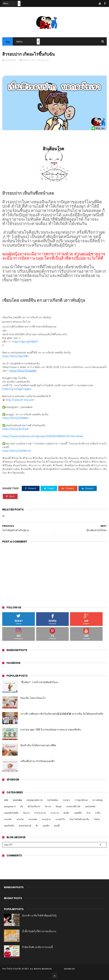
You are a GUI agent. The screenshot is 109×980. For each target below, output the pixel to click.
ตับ (22, 806)
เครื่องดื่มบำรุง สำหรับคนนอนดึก (37, 761)
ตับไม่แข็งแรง (34, 806)
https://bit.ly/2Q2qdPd (23, 371)
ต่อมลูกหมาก (10, 806)
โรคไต (97, 819)
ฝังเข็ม (26, 60)
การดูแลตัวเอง (81, 800)
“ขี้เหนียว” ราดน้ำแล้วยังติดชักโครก (39, 682)
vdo (6, 800)
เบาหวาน (55, 813)
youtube (17, 800)
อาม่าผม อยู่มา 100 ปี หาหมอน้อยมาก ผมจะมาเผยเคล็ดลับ (51, 730)
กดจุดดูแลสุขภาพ (34, 800)
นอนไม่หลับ (90, 806)
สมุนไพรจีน (9, 826)
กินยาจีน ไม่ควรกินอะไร (33, 698)
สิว (47, 60)
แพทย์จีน (78, 813)
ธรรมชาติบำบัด (73, 806)
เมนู (8, 42)
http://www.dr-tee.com (20, 400)
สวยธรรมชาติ (25, 826)
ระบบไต (20, 819)
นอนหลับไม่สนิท (11, 813)
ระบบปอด (41, 60)
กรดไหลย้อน (53, 800)
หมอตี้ (57, 826)
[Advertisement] (55, 574)
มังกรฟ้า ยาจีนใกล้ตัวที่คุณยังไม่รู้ (39, 916)
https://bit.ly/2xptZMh (15, 356)
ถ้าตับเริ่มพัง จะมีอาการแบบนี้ (37, 947)
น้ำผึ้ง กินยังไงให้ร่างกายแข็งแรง (39, 931)
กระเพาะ (67, 800)
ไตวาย (48, 806)
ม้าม (89, 813)
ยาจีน (32, 60)
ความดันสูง (98, 800)
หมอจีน (46, 826)
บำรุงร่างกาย (40, 813)
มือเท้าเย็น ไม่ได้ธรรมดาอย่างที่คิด (38, 745)
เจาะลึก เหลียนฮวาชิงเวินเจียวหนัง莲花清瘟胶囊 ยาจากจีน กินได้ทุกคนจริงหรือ (62, 714)
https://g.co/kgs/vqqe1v (17, 389)
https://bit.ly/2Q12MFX (15, 418)
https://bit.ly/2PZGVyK (15, 429)
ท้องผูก (59, 806)
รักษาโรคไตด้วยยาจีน (79, 819)
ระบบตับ (8, 819)
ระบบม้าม (46, 819)
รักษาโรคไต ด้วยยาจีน (12, 969)
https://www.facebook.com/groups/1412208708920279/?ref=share (43, 436)
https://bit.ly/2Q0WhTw (16, 451)
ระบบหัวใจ (60, 819)
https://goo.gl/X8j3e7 (25, 342)
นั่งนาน (26, 813)
